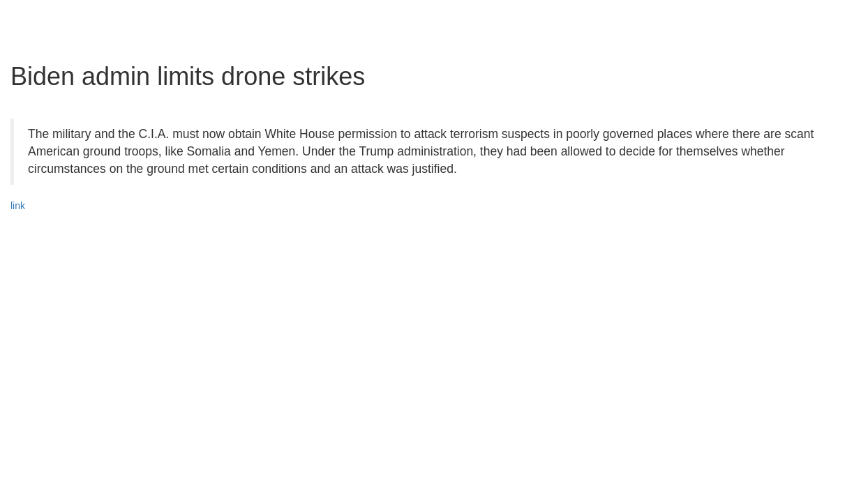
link (18, 206)
